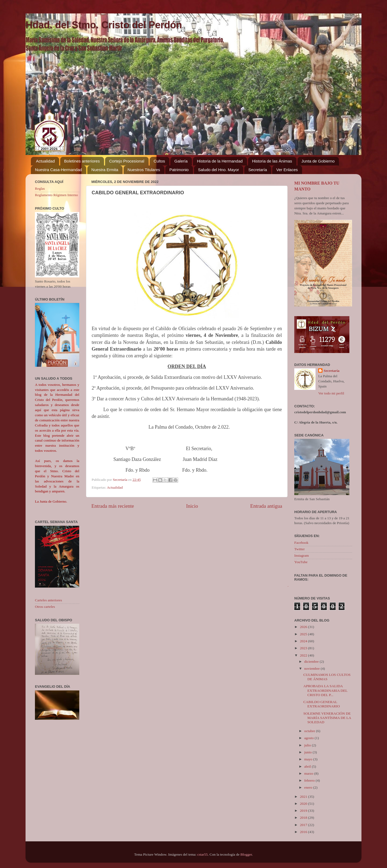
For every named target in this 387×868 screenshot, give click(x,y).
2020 (304, 804)
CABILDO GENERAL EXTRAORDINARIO (322, 704)
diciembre (312, 661)
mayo (309, 759)
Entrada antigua (266, 506)
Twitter (300, 549)
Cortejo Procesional (127, 161)
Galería (181, 161)
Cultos (160, 161)
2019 (304, 811)
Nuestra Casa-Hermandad (58, 170)
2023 (304, 648)
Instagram (302, 555)
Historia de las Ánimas (272, 161)
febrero (310, 780)
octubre (310, 731)
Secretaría (258, 170)
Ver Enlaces (287, 170)
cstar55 (203, 854)
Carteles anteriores (49, 600)
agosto (309, 738)
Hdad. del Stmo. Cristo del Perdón (104, 25)
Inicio (192, 506)
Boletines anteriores (82, 161)
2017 (304, 825)
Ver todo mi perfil (331, 393)
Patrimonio (179, 170)
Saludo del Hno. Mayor (219, 170)
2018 (304, 818)
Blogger (246, 854)
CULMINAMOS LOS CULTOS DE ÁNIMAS (327, 677)
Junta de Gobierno (318, 161)
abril (308, 766)
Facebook (301, 543)
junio (308, 752)
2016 (304, 832)
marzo (309, 773)
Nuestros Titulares (144, 170)
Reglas (40, 188)
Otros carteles (45, 607)
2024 (304, 641)
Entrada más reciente (113, 506)
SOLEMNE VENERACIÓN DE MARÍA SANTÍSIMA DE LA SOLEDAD (327, 718)
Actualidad (45, 161)
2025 (304, 634)
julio (308, 745)
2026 (304, 627)
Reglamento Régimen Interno (56, 195)
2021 (304, 797)
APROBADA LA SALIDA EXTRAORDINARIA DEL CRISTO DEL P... (325, 690)
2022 (304, 655)
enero (309, 787)
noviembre (312, 668)
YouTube (301, 562)
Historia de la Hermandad (220, 161)
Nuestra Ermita (105, 170)
